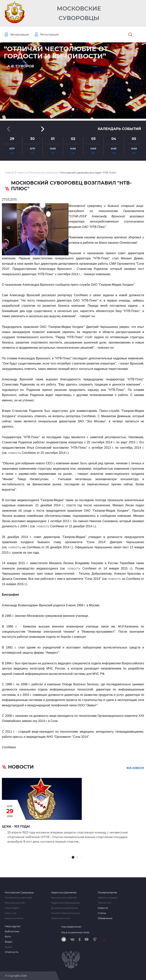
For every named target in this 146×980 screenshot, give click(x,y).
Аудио (9, 947)
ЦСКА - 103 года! (16, 826)
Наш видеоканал (71, 927)
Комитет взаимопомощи (66, 913)
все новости (135, 768)
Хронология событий (64, 898)
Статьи (102, 913)
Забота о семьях (107, 898)
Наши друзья (13, 926)
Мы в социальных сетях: (76, 932)
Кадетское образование (65, 903)
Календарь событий (119, 129)
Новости (103, 908)
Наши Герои (12, 908)
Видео (9, 942)
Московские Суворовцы (79, 13)
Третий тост (105, 903)
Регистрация (49, 35)
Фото (8, 937)
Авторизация (19, 35)
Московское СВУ (15, 903)
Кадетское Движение (64, 893)
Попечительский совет (18, 898)
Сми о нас (11, 913)
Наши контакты (14, 918)
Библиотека (12, 932)
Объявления (105, 918)
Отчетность (12, 952)
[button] (73, 109)
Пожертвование (107, 893)
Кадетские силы (61, 918)
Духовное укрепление (64, 908)
